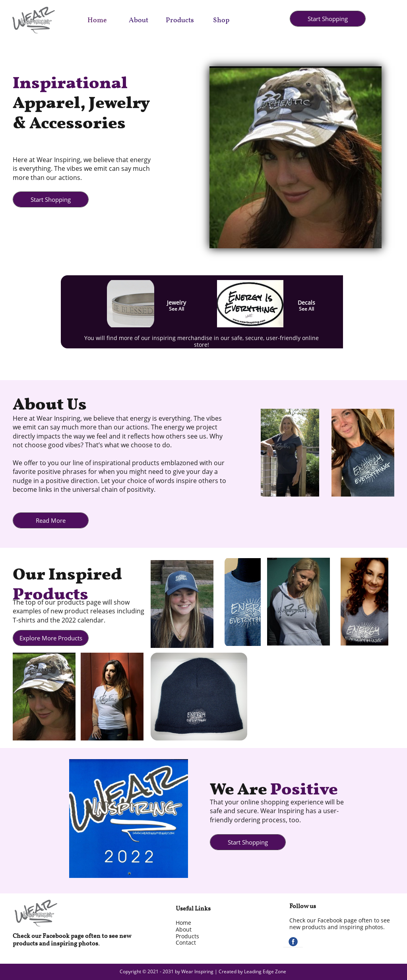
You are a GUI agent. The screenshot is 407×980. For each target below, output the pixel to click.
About (184, 929)
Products (187, 936)
